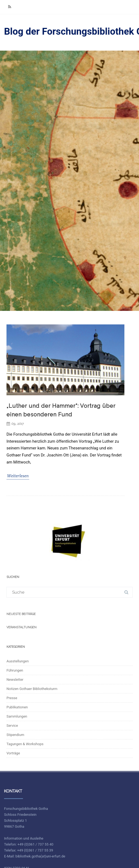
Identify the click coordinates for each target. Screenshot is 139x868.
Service (12, 726)
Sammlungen (17, 716)
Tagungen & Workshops (25, 744)
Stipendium (15, 735)
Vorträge (13, 753)
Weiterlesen (18, 476)
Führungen (15, 670)
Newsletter (15, 680)
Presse (12, 698)
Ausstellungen (18, 661)
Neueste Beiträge (21, 614)
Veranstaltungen (21, 627)
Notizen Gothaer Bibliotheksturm (32, 689)
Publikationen (17, 707)
